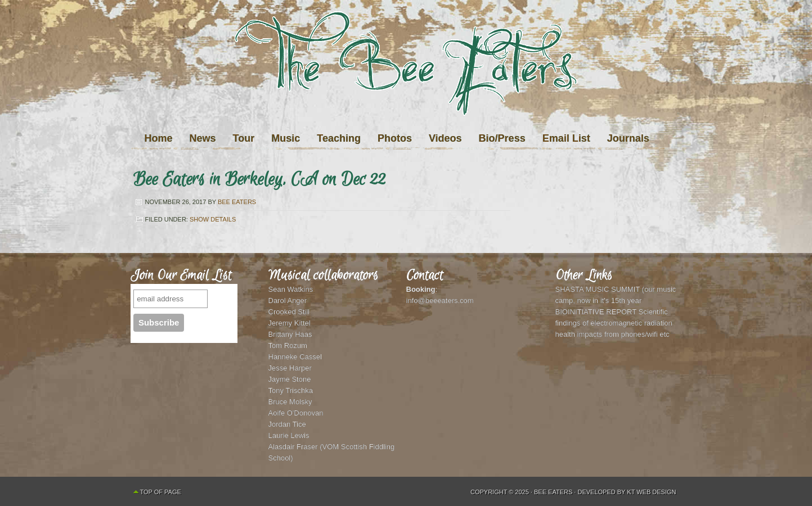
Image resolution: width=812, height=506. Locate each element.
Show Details (213, 219)
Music (286, 138)
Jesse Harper (290, 368)
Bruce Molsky (290, 402)
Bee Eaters (237, 202)
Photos (395, 138)
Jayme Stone (290, 379)
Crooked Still (289, 312)
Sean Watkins (291, 289)
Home (159, 138)
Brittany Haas (290, 334)
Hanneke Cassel (295, 357)
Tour (244, 138)
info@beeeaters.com (440, 301)
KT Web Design (651, 492)
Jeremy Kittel (290, 323)
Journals (628, 138)
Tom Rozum (288, 345)
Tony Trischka (291, 390)
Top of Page (161, 492)
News (203, 138)
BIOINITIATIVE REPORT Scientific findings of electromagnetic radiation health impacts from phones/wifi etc (614, 323)
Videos (445, 138)
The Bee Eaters (406, 86)
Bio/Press (502, 138)
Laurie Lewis (289, 435)
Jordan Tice (287, 424)
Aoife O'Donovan (296, 413)
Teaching (339, 138)
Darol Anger (288, 301)
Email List (566, 138)
